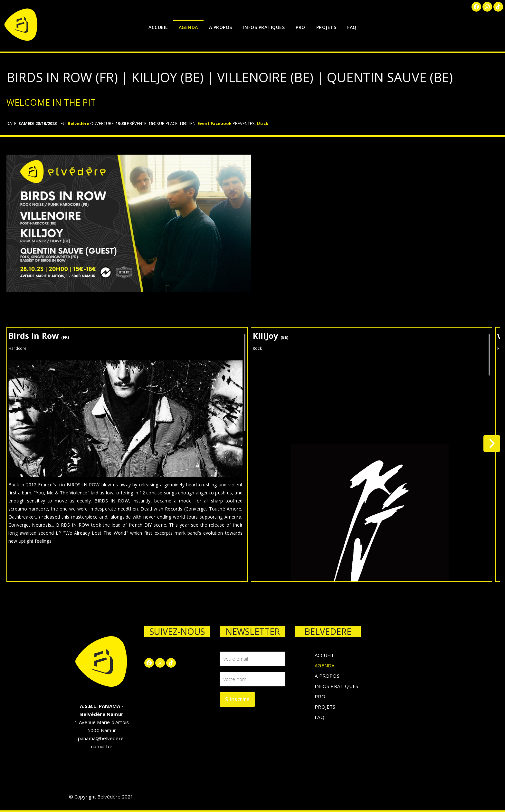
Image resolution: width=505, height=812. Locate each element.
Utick (262, 123)
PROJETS (326, 27)
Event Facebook (214, 123)
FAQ (352, 27)
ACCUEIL (158, 27)
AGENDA (188, 27)
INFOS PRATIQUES (264, 27)
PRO (300, 27)
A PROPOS (221, 27)
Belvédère (78, 123)
